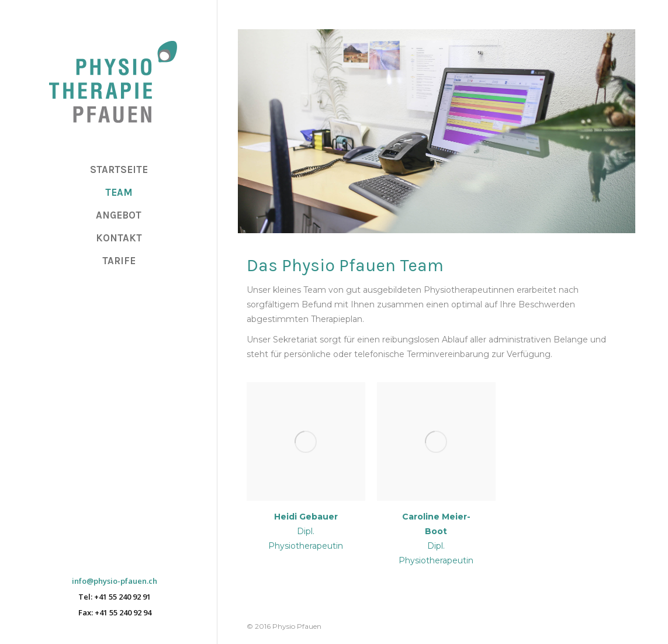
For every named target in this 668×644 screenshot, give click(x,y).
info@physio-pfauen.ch (115, 581)
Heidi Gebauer (306, 517)
